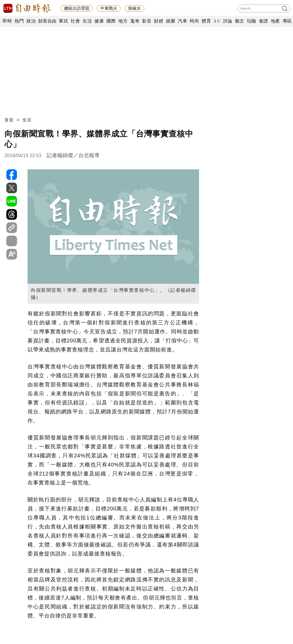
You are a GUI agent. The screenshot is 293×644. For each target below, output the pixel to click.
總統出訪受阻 (77, 8)
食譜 (263, 21)
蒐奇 (135, 21)
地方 (123, 21)
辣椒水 (134, 8)
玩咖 (252, 21)
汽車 (182, 21)
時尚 (194, 21)
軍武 (63, 21)
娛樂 (171, 21)
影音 (147, 21)
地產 (275, 21)
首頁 (9, 120)
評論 (228, 21)
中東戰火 (109, 8)
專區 (287, 21)
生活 (87, 21)
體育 (206, 21)
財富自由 (47, 21)
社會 (75, 21)
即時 (7, 21)
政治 (31, 21)
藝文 (240, 21)
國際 (111, 21)
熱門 (19, 21)
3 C (217, 21)
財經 (159, 21)
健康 (99, 21)
